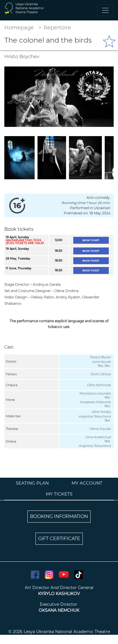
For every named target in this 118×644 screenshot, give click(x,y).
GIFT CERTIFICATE (59, 539)
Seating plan (32, 483)
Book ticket (91, 240)
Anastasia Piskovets (95, 402)
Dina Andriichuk (98, 437)
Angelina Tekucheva (95, 416)
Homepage (19, 28)
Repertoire (57, 28)
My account (87, 483)
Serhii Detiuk (101, 374)
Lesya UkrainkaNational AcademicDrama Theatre (30, 8)
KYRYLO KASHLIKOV (59, 594)
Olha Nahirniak (99, 385)
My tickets (59, 494)
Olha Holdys (101, 412)
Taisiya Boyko (100, 357)
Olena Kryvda (100, 429)
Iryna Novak (101, 362)
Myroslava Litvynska (95, 393)
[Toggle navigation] (105, 10)
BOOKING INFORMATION (59, 516)
